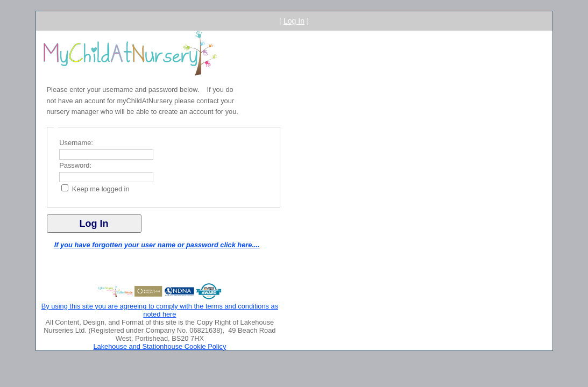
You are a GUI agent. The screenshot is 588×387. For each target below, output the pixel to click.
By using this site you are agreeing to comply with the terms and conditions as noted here (160, 310)
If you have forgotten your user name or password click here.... (157, 245)
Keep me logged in (101, 189)
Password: (75, 165)
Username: (76, 143)
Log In (294, 21)
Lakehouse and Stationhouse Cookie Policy (160, 346)
